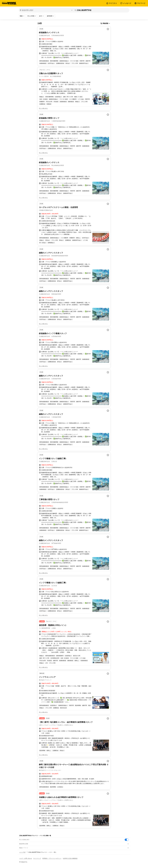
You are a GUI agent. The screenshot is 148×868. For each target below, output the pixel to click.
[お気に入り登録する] (108, 29)
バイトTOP (22, 852)
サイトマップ (37, 858)
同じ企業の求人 (43, 108)
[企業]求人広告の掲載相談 (70, 858)
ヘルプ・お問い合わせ (26, 858)
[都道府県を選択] (46, 10)
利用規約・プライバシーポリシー (52, 858)
